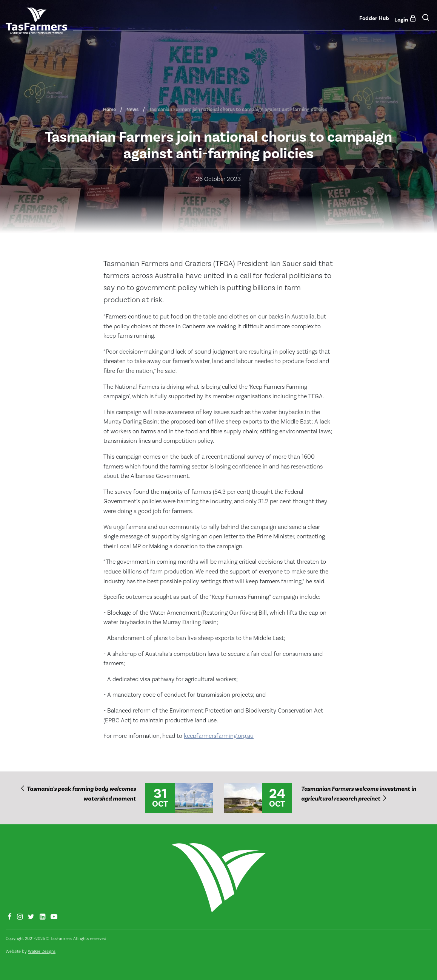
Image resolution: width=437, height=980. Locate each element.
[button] (425, 20)
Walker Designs (42, 951)
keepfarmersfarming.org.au (219, 736)
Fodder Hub (374, 18)
